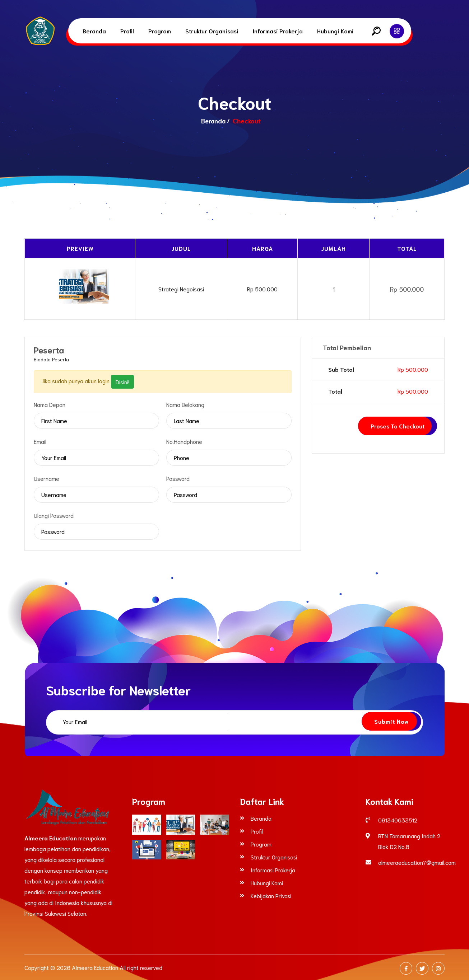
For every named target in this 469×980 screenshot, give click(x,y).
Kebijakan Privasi (271, 901)
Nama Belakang (185, 404)
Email (40, 441)
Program (157, 29)
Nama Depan (50, 404)
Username (47, 478)
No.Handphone (184, 441)
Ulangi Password (54, 515)
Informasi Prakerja (275, 29)
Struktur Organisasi (209, 29)
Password (178, 478)
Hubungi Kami (333, 29)
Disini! (122, 382)
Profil (125, 29)
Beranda (92, 29)
